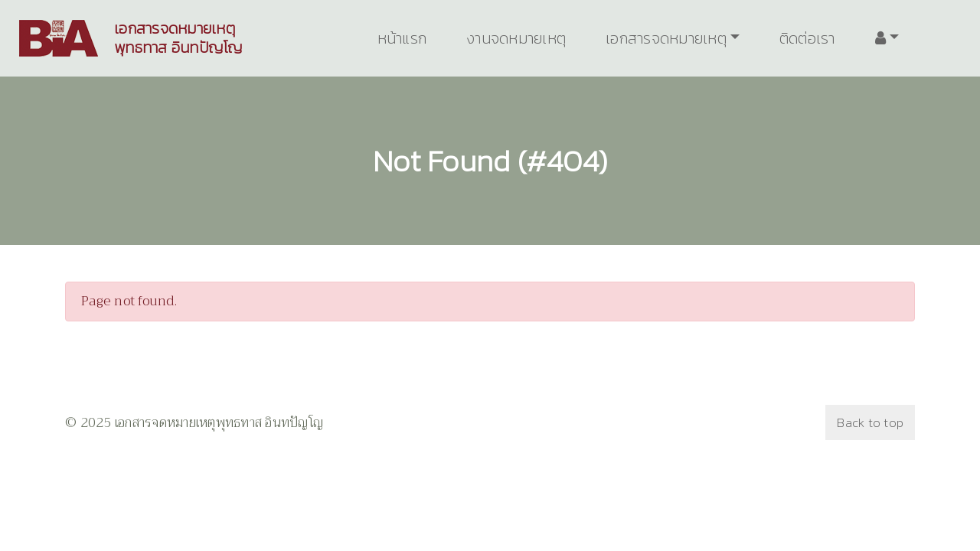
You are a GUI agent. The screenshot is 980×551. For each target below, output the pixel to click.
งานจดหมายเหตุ (516, 38)
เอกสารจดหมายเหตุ (666, 38)
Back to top (870, 422)
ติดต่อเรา (807, 38)
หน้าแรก (402, 38)
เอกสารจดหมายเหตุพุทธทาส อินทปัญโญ (178, 38)
